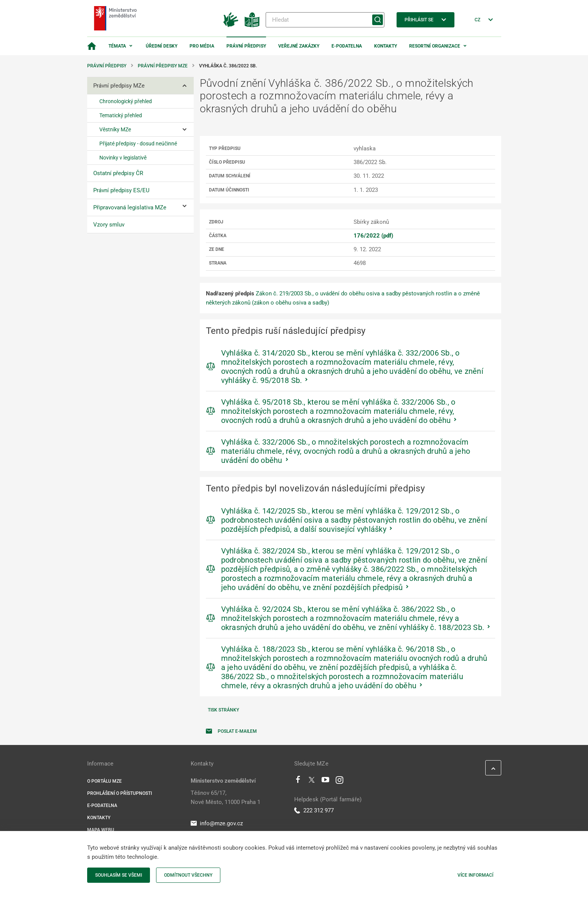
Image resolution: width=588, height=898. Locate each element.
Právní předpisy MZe (163, 66)
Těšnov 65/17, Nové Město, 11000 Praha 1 (225, 798)
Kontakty (386, 46)
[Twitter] (312, 782)
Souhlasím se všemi (119, 875)
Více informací (475, 875)
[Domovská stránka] (92, 46)
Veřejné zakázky (299, 46)
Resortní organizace (435, 46)
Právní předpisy (246, 46)
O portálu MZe (104, 781)
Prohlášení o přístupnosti (120, 793)
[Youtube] (326, 782)
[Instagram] (339, 782)
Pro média (202, 46)
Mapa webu (101, 830)
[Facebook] (298, 782)
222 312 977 (314, 810)
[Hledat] (325, 20)
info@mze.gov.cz (217, 823)
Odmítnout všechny (188, 875)
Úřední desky (162, 46)
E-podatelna (347, 46)
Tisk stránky (223, 710)
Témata (117, 46)
